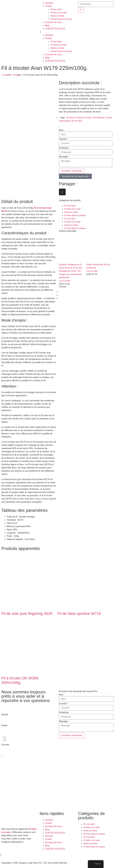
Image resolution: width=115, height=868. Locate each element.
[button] (57, 32)
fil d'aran (71, 118)
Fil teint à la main (59, 13)
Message (64, 157)
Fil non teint (56, 9)
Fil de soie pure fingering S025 (27, 614)
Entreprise (64, 148)
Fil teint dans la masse (61, 19)
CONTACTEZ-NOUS (55, 29)
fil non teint (77, 121)
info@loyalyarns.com (11, 748)
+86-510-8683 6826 (11, 729)
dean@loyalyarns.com (12, 751)
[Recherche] (81, 10)
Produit (48, 6)
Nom (61, 130)
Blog (47, 25)
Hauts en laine (57, 16)
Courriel (63, 139)
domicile (49, 3)
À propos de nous (53, 22)
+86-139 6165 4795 (11, 732)
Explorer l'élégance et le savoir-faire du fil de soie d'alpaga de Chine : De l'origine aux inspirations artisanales (71, 271)
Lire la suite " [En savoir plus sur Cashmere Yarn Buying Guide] (92, 271)
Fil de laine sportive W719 (79, 614)
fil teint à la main (84, 118)
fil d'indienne (99, 118)
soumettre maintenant (72, 171)
